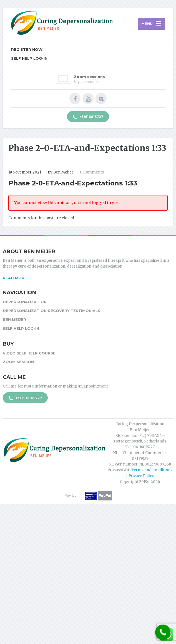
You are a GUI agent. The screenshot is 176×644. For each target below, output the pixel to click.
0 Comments (92, 172)
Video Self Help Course (29, 353)
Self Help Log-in (29, 58)
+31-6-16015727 (25, 398)
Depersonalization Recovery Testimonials (51, 311)
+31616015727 (88, 117)
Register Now (27, 49)
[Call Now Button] (163, 632)
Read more (15, 278)
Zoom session (18, 362)
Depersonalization (25, 302)
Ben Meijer (14, 320)
